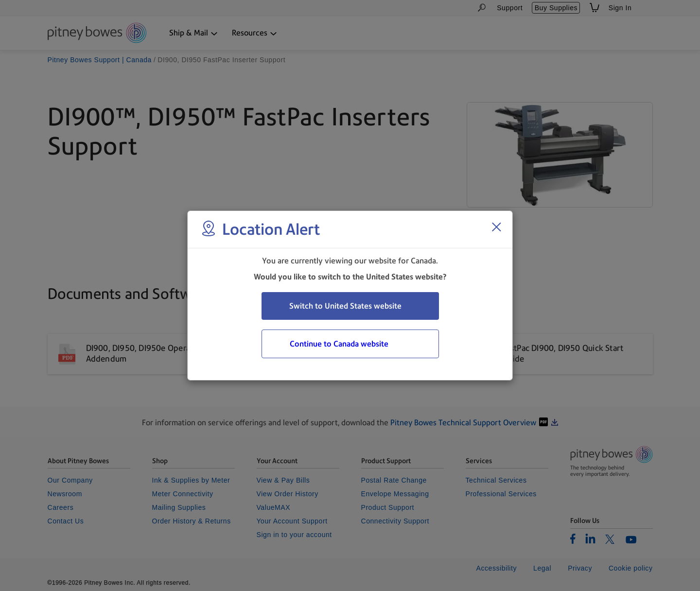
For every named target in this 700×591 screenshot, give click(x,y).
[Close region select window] (496, 227)
